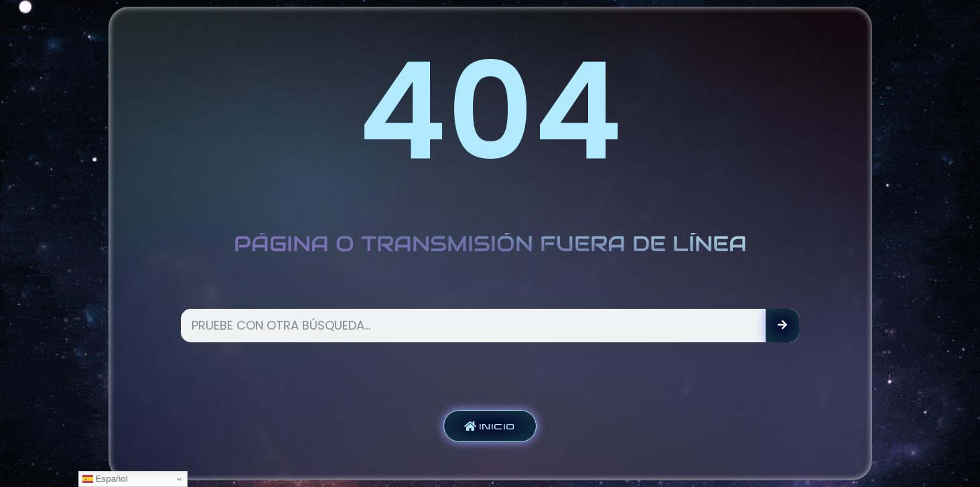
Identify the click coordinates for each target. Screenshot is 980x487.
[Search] (782, 326)
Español (105, 479)
